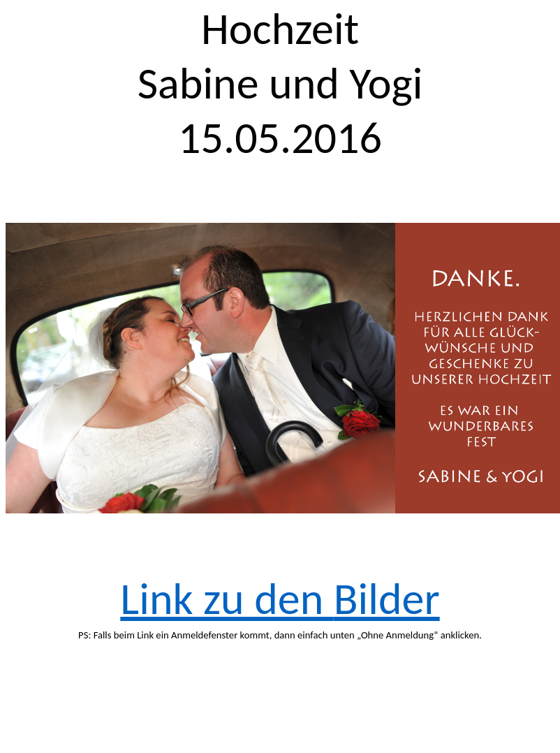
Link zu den (280, 599)
